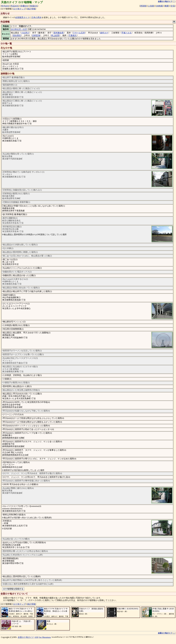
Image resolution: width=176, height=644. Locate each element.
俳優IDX (24, 6)
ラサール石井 (79, 33)
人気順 (151, 6)
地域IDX (34, 6)
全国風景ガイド (22, 17)
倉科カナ (104, 33)
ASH (36, 637)
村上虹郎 (55, 35)
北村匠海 (36, 35)
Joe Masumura (45, 637)
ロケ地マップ (19, 9)
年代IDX (5, 6)
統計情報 (31, 9)
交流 (173, 6)
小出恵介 (25, 33)
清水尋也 (17, 35)
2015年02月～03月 (19, 29)
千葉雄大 (73, 35)
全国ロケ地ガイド (26, 637)
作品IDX (15, 6)
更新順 (143, 6)
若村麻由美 (59, 33)
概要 (167, 6)
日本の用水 (36, 17)
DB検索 (159, 6)
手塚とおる (126, 33)
